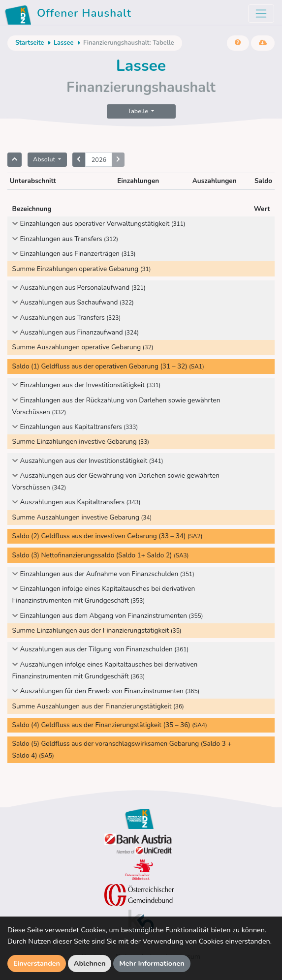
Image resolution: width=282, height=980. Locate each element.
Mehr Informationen (152, 963)
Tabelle (139, 111)
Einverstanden (37, 963)
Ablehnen (90, 963)
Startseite (30, 43)
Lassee (64, 43)
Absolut (45, 159)
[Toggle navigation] (261, 14)
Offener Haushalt (70, 15)
